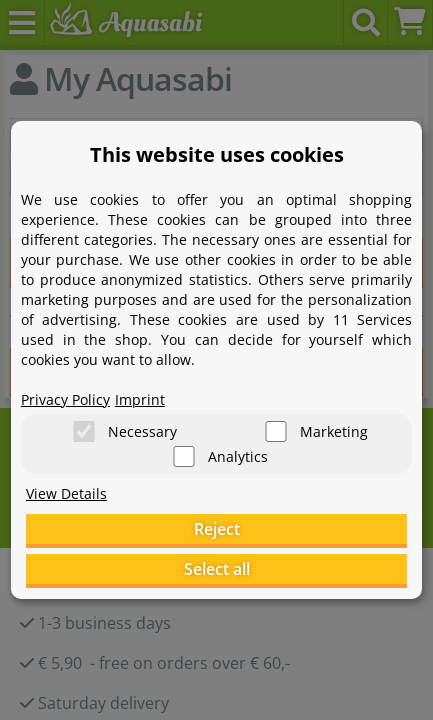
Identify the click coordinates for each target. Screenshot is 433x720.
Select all (217, 569)
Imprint (140, 399)
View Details (66, 493)
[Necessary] (84, 431)
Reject (217, 529)
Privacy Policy (65, 399)
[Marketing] (276, 431)
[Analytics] (184, 456)
